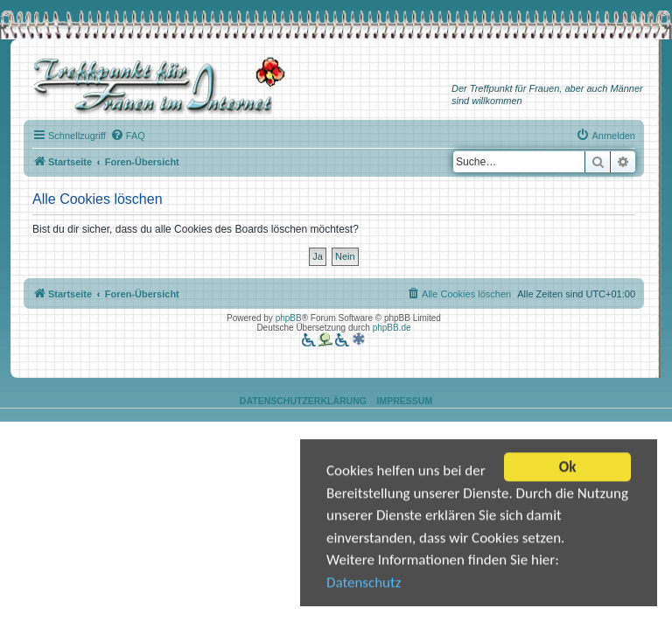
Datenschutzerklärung (303, 401)
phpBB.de (392, 328)
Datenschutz (364, 583)
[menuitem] (128, 136)
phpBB (289, 318)
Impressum (405, 401)
